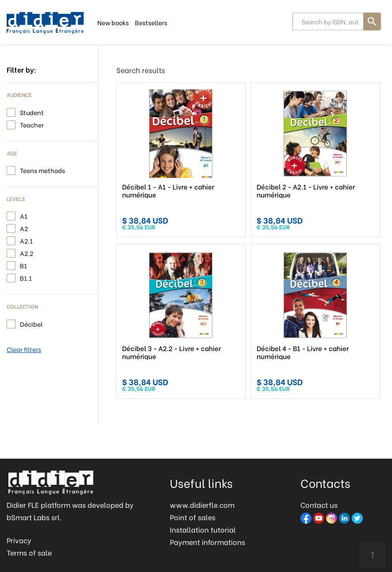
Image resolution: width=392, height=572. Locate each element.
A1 (24, 215)
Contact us (319, 504)
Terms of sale (29, 552)
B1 (23, 265)
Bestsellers (151, 22)
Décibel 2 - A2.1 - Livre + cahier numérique (306, 190)
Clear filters (24, 349)
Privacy (19, 540)
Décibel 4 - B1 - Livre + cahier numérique (303, 352)
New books (113, 22)
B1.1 (26, 277)
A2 (24, 228)
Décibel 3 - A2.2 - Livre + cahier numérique (171, 352)
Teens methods (42, 170)
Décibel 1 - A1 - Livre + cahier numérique (168, 190)
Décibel (31, 323)
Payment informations (208, 542)
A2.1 (26, 240)
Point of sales (193, 517)
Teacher (32, 124)
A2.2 (27, 253)
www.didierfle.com (202, 504)
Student (32, 112)
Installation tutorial (203, 529)
